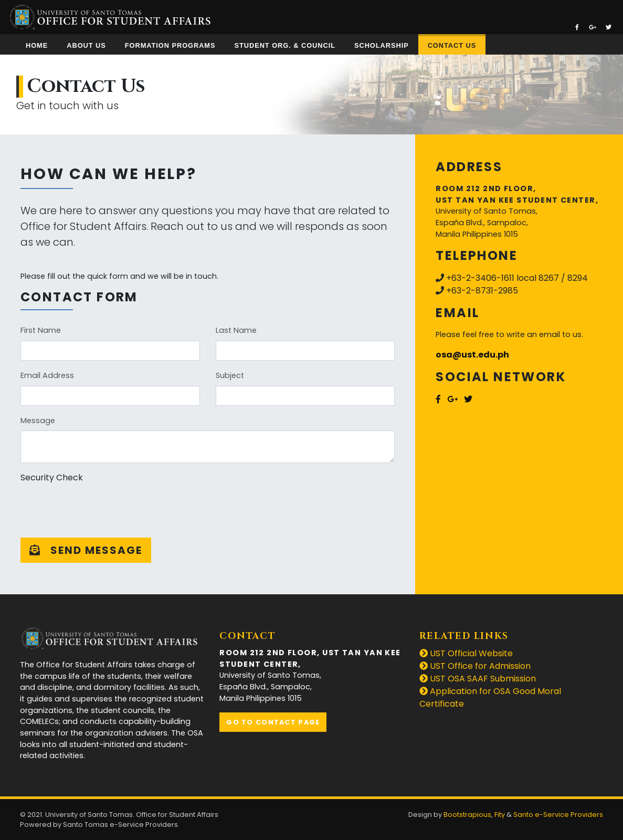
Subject (230, 375)
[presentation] (100, 509)
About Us (86, 45)
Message (38, 421)
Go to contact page (273, 722)
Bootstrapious (467, 815)
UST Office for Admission (475, 666)
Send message (86, 550)
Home (37, 45)
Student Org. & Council (284, 45)
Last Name (236, 330)
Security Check (52, 477)
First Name (41, 330)
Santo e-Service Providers (558, 815)
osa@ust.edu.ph (472, 355)
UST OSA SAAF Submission (478, 679)
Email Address (47, 375)
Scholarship (382, 45)
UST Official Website (466, 653)
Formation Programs (170, 45)
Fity (500, 815)
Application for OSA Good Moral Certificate (490, 697)
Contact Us (452, 45)
